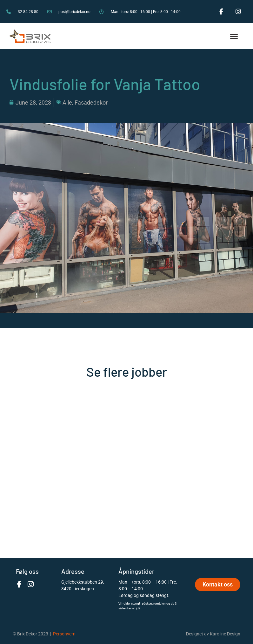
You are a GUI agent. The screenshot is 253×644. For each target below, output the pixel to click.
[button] (234, 36)
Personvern (64, 634)
